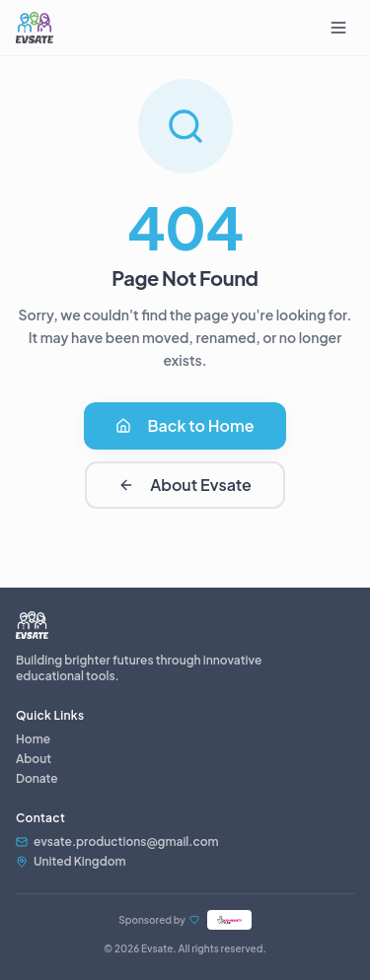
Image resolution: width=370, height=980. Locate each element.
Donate (37, 778)
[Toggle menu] (338, 28)
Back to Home (185, 425)
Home (33, 739)
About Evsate (185, 485)
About (34, 759)
